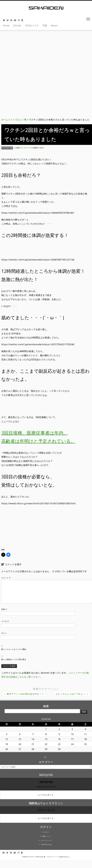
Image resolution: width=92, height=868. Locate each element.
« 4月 (45, 757)
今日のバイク (32, 25)
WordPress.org (46, 844)
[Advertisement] (46, 32)
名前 (4, 609)
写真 (45, 25)
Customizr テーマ (52, 857)
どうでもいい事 (19, 120)
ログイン (46, 832)
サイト (4, 633)
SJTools (17, 25)
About (54, 25)
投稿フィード (46, 836)
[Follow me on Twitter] (8, 20)
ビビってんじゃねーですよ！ (72, 694)
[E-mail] (5, 20)
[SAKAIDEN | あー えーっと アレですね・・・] (46, 8)
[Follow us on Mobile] (23, 20)
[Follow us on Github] (20, 20)
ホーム (5, 120)
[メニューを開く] (88, 19)
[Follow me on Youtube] (16, 20)
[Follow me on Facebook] (12, 20)
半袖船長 (41, 148)
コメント (6, 578)
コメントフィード (46, 840)
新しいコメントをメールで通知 (14, 649)
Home (6, 25)
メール (5, 621)
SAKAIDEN (31, 857)
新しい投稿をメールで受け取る (14, 659)
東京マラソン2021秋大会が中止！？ (24, 694)
